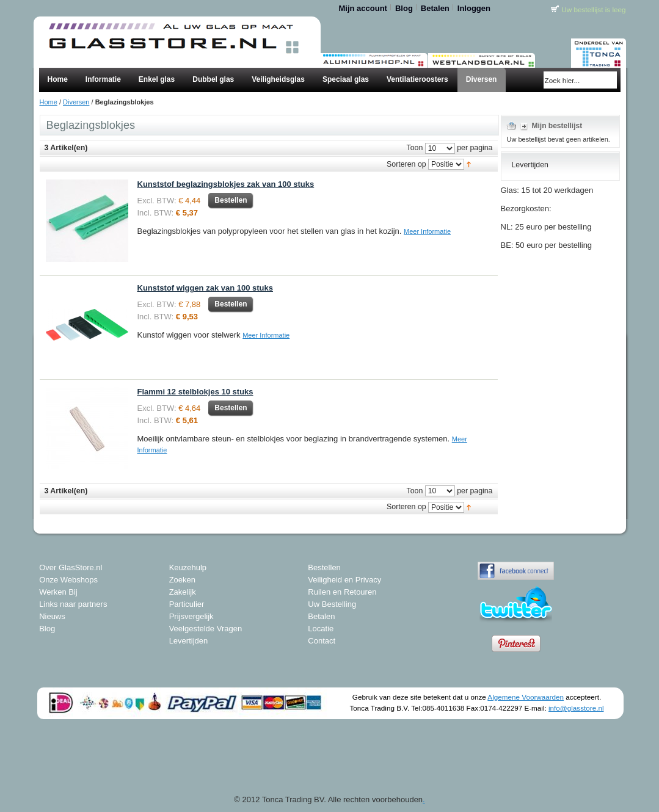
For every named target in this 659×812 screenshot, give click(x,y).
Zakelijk (183, 592)
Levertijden (189, 641)
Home (49, 102)
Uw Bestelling (332, 604)
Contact (322, 641)
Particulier (187, 604)
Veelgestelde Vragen (206, 629)
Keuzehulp (188, 567)
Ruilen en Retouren (342, 592)
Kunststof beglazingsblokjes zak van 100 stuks (226, 184)
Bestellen (324, 567)
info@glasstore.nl (576, 708)
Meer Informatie (427, 231)
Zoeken (182, 580)
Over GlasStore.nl (71, 567)
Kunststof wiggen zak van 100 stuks (206, 288)
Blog (404, 8)
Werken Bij (58, 592)
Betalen (435, 8)
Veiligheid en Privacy (344, 580)
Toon (415, 148)
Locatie (321, 629)
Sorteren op (406, 164)
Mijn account (363, 8)
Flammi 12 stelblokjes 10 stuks (195, 392)
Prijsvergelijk (191, 616)
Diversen (76, 102)
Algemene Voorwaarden (526, 697)
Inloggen (474, 8)
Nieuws (52, 616)
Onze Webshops (68, 580)
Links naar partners (73, 604)
